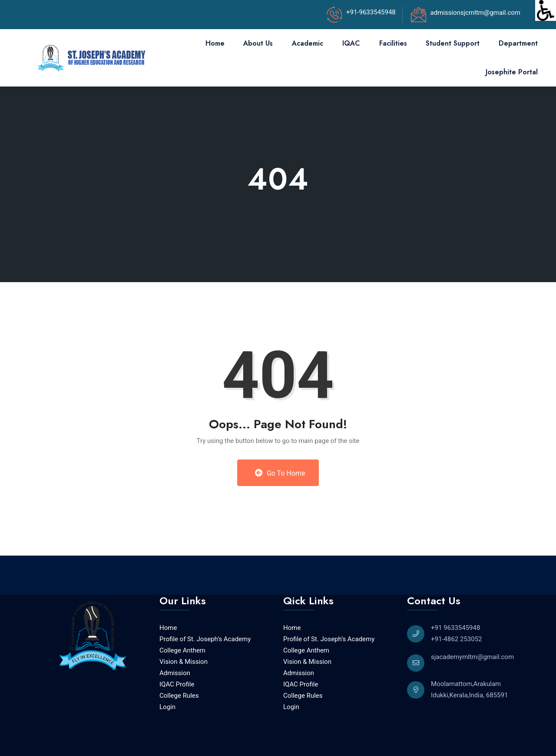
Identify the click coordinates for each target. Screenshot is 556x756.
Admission (175, 673)
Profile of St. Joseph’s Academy (205, 639)
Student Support (453, 43)
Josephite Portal (512, 72)
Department (518, 43)
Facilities (393, 43)
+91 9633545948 (455, 628)
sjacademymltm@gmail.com (472, 657)
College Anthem (182, 650)
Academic (308, 43)
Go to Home (280, 473)
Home (215, 43)
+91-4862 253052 (457, 639)
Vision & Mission (184, 662)
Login (167, 707)
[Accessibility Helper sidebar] (546, 10)
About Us (258, 43)
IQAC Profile (177, 684)
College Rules (179, 696)
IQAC (351, 43)
